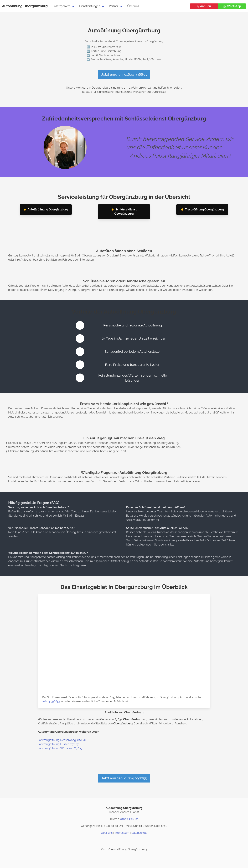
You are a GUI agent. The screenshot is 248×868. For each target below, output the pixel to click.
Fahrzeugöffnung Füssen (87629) (58, 744)
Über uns (133, 6)
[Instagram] (116, 841)
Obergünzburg (36, 6)
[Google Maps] (132, 841)
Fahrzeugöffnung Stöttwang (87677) (61, 748)
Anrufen (204, 6)
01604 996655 (51, 701)
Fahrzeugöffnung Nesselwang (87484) (62, 740)
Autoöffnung (12, 6)
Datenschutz (139, 833)
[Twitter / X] (124, 841)
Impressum (122, 833)
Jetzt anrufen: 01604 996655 (124, 74)
